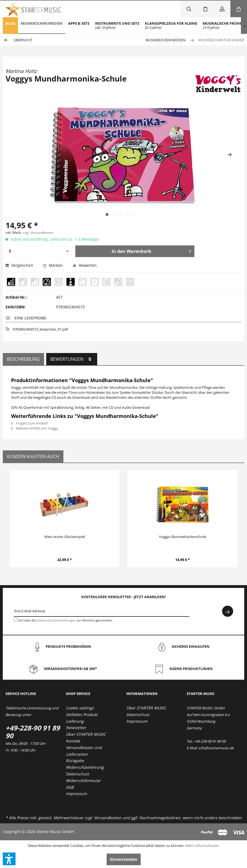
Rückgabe (75, 761)
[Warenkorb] (239, 9)
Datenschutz (78, 774)
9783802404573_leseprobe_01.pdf (40, 329)
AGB (70, 787)
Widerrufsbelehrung (85, 767)
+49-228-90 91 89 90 (33, 732)
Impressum (76, 794)
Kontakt (73, 741)
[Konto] (222, 9)
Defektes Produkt (82, 715)
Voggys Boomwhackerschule (182, 537)
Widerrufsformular (83, 781)
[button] (9, 859)
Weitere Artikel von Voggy (35, 428)
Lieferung (75, 721)
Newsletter (76, 728)
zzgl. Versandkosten (38, 233)
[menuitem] (10, 26)
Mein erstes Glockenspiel (65, 537)
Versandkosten (108, 818)
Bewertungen (72, 359)
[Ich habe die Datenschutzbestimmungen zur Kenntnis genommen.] (16, 620)
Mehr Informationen (202, 846)
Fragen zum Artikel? (30, 423)
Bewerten (85, 265)
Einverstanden (124, 859)
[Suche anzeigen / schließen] (189, 9)
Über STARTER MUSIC (86, 734)
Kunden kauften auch (33, 456)
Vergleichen (19, 265)
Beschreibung (23, 359)
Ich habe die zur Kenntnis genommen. (66, 620)
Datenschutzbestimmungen (56, 620)
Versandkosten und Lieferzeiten (84, 751)
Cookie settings (80, 708)
